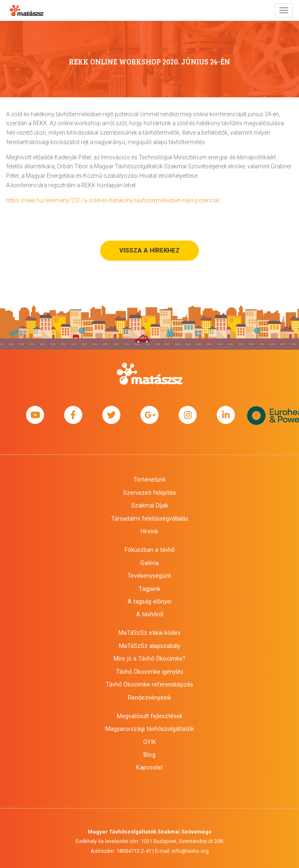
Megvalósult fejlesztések (150, 716)
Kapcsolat (149, 767)
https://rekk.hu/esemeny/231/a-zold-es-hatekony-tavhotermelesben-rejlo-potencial (113, 200)
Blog (149, 755)
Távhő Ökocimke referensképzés (149, 684)
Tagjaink (149, 589)
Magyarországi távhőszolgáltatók (150, 729)
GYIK (150, 742)
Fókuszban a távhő (150, 550)
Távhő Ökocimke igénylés (150, 672)
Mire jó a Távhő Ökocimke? (149, 659)
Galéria (149, 563)
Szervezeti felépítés (149, 493)
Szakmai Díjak (150, 505)
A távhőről (150, 614)
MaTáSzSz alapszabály (150, 646)
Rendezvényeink (149, 698)
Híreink (149, 531)
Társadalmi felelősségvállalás (150, 519)
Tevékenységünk (149, 576)
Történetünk (149, 480)
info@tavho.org (190, 851)
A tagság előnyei (149, 602)
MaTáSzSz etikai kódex (149, 633)
